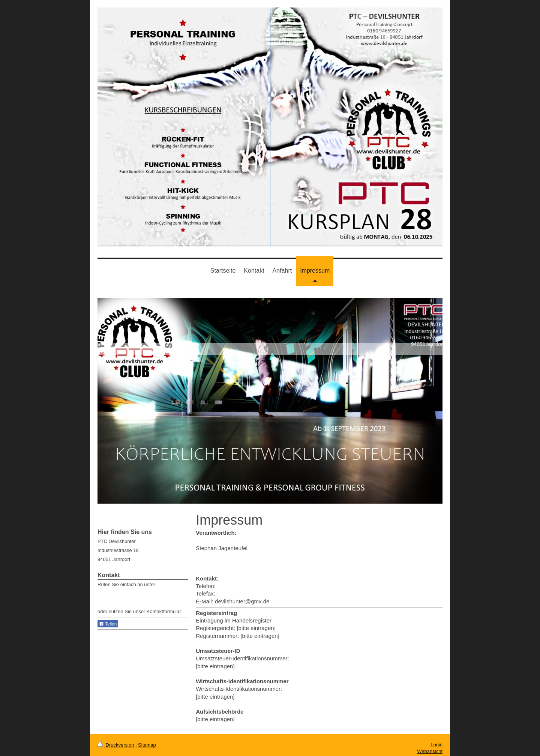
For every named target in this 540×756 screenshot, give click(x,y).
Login (436, 745)
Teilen (108, 624)
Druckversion (116, 745)
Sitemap (147, 745)
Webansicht (430, 751)
